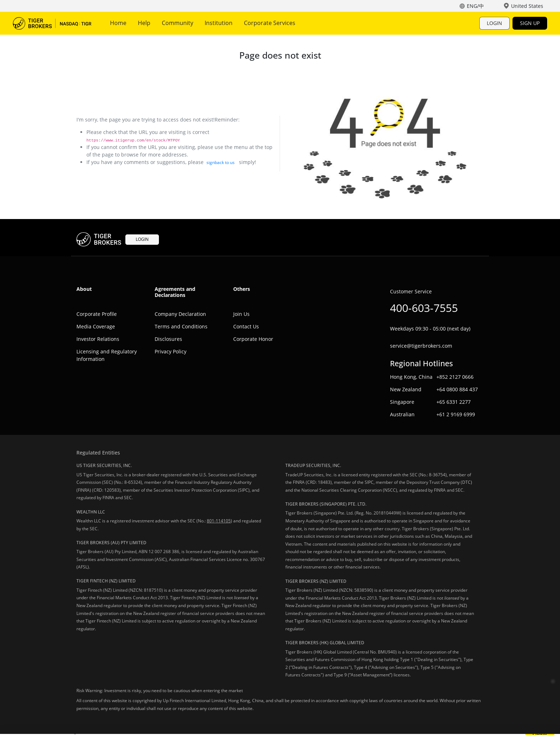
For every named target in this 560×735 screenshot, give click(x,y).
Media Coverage (96, 326)
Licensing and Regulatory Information (107, 355)
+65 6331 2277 (454, 402)
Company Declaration (180, 314)
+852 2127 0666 (455, 377)
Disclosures (168, 339)
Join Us (241, 314)
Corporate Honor (253, 339)
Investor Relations (98, 339)
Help (144, 23)
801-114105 (219, 521)
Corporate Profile (97, 314)
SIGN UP (530, 23)
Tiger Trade (52, 23)
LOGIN (494, 23)
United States (527, 6)
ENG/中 (475, 6)
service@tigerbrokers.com (421, 346)
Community (177, 23)
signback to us (221, 162)
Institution (219, 23)
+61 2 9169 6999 (456, 414)
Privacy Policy (171, 351)
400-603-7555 (424, 308)
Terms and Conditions (181, 326)
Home (118, 23)
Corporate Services (270, 23)
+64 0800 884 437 (457, 389)
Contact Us (246, 326)
